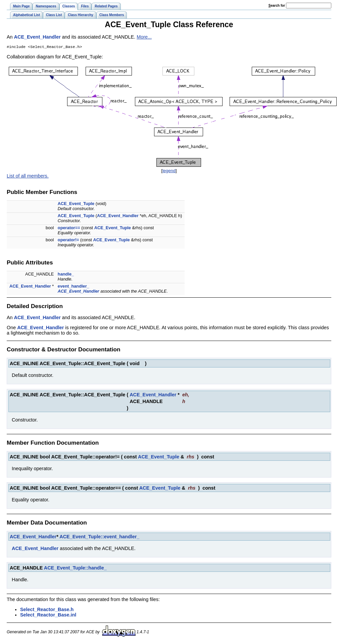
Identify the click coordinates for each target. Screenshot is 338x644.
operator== (69, 228)
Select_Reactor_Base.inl (48, 615)
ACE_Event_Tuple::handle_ (75, 568)
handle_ (66, 275)
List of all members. (28, 177)
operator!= (68, 240)
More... (144, 37)
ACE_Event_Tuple (76, 204)
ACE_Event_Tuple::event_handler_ (99, 537)
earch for (277, 6)
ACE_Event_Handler (37, 37)
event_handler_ (74, 287)
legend (169, 171)
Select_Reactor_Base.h (47, 610)
